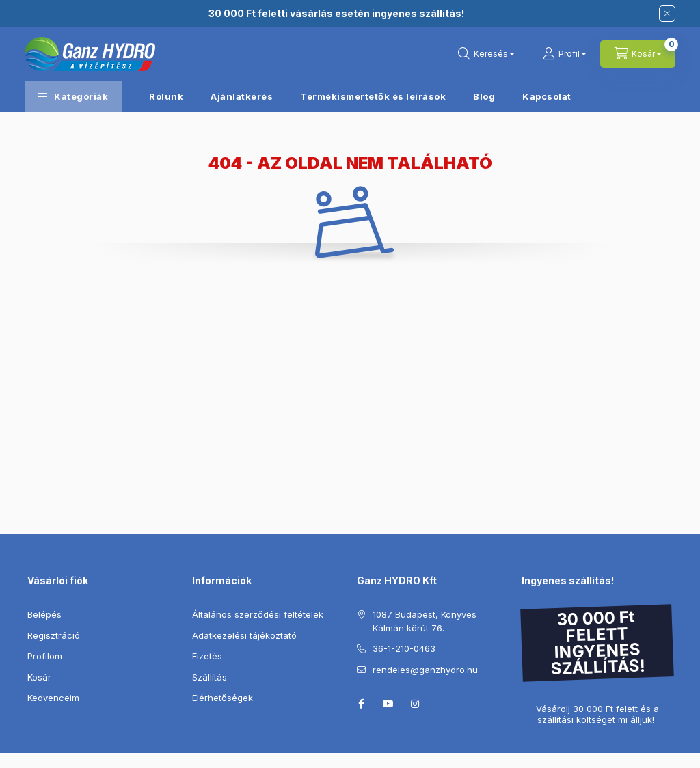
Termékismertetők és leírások (373, 96)
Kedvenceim (53, 698)
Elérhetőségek (223, 698)
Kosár (39, 677)
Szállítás (210, 677)
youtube (388, 704)
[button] (73, 97)
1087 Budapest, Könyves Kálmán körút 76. (425, 621)
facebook (361, 704)
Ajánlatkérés (242, 96)
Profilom (45, 656)
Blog (484, 96)
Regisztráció (54, 635)
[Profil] (564, 54)
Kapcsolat (547, 96)
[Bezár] (667, 14)
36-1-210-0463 (404, 648)
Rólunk (166, 96)
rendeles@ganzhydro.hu (425, 670)
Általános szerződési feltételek (258, 614)
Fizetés (207, 656)
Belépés (44, 614)
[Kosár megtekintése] (638, 54)
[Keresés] (486, 54)
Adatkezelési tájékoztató (244, 635)
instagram (416, 704)
